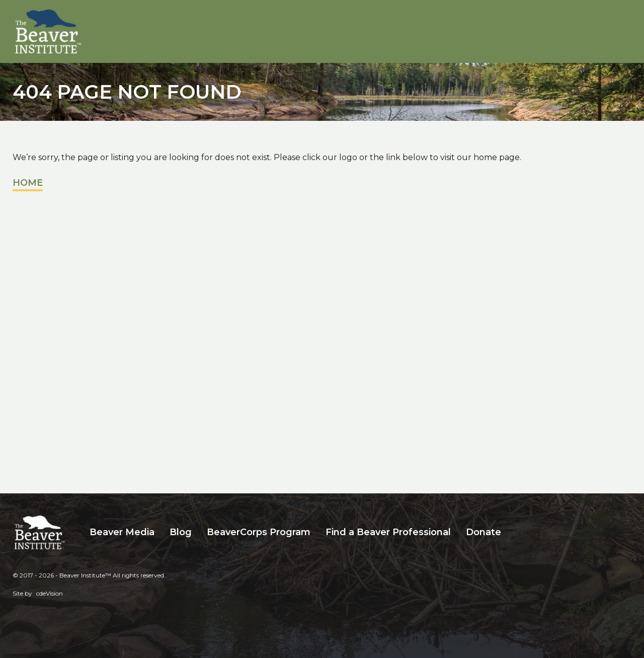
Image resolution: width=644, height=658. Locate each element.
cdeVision (50, 593)
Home (28, 183)
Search (516, 532)
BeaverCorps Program (259, 532)
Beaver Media (122, 532)
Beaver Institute (48, 32)
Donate (484, 532)
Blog (181, 532)
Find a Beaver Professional (388, 532)
